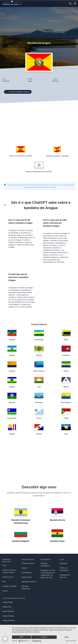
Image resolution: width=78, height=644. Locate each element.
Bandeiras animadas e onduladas (57, 156)
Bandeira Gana (57, 541)
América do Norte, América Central (9, 571)
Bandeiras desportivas (26, 587)
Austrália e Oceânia (9, 586)
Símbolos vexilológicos (45, 565)
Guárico (12, 387)
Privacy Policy (73, 641)
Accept (44, 637)
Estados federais (28, 563)
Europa (5, 591)
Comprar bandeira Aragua (18, 92)
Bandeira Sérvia (57, 520)
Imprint (68, 641)
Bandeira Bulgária (21, 541)
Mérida (66, 387)
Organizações (27, 577)
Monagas (39, 402)
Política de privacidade (64, 569)
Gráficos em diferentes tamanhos (21, 156)
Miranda (12, 402)
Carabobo (66, 355)
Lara (39, 387)
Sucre (39, 418)
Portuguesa (12, 418)
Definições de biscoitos (65, 576)
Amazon (12, 340)
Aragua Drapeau (8, 616)
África (5, 565)
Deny (21, 637)
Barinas (12, 355)
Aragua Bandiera (8, 620)
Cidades (25, 568)
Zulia (66, 434)
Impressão (63, 563)
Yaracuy (39, 434)
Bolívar (39, 355)
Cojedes (12, 371)
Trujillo (66, 418)
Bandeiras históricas (29, 582)
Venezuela (6, 81)
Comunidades (26, 573)
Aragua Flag (7, 607)
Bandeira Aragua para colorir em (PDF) (39, 172)
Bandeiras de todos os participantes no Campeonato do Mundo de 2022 (48, 574)
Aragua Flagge (8, 602)
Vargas (12, 434)
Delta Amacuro (39, 371)
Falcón (66, 371)
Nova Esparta (66, 402)
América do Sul (8, 577)
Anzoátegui (39, 340)
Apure (66, 340)
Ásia (4, 582)
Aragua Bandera (8, 611)
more (66, 637)
